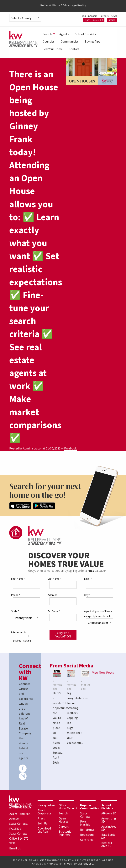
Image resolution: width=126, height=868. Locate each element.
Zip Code (54, 611)
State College (85, 815)
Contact (74, 49)
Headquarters (47, 805)
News (113, 16)
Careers (103, 16)
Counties (49, 41)
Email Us (15, 848)
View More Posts (103, 672)
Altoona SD (109, 813)
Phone (16, 595)
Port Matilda (85, 823)
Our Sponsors (88, 16)
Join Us (42, 823)
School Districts (85, 34)
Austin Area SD (109, 828)
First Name (18, 578)
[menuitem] (48, 34)
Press (41, 818)
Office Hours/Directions (70, 806)
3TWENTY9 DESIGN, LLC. (79, 863)
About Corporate (44, 812)
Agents (64, 34)
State (15, 611)
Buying (17, 639)
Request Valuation (63, 635)
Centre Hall (88, 839)
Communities (70, 41)
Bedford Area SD (107, 844)
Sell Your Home (53, 49)
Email (88, 578)
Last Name (54, 578)
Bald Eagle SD (108, 836)
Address (52, 595)
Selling (27, 639)
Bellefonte (87, 829)
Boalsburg (87, 834)
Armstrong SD (109, 820)
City (87, 595)
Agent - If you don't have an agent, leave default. (98, 613)
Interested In (19, 632)
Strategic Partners (65, 833)
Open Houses (94, 20)
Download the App (44, 830)
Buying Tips (92, 41)
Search (112, 20)
